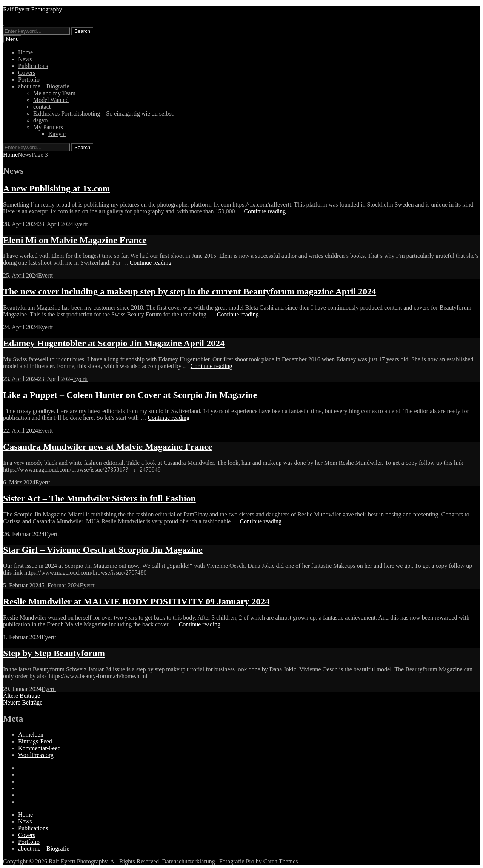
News (25, 59)
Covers (27, 73)
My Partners (48, 127)
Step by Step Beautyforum (54, 653)
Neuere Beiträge (23, 702)
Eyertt (81, 224)
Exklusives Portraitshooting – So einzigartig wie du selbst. (104, 113)
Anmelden (31, 735)
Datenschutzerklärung (188, 861)
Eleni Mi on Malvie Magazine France (75, 240)
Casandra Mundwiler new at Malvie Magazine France (108, 447)
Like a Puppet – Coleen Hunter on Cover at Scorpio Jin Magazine (130, 395)
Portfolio (29, 79)
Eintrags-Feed (35, 741)
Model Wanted (51, 100)
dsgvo (40, 120)
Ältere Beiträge (22, 696)
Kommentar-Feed (39, 748)
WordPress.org (36, 755)
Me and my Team (54, 93)
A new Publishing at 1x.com (56, 188)
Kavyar (57, 134)
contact (42, 107)
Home (25, 52)
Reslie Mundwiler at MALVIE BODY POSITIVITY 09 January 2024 (136, 601)
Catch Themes (281, 861)
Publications (33, 66)
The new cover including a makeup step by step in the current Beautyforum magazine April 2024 (190, 291)
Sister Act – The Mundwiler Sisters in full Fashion (99, 498)
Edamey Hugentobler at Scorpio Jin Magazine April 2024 (114, 343)
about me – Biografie (44, 86)
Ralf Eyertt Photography (32, 9)
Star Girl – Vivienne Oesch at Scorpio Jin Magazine (103, 550)
